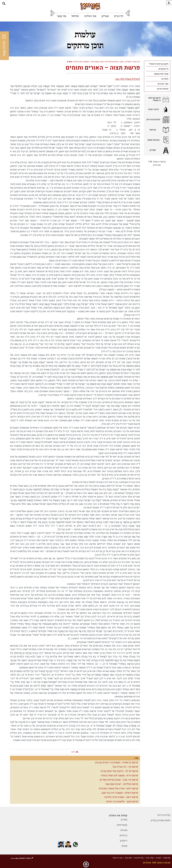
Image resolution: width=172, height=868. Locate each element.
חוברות (124, 830)
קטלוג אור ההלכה (118, 816)
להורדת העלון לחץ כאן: (127, 79)
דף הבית (119, 16)
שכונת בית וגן (163, 89)
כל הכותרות (163, 69)
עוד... (136, 758)
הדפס (73, 752)
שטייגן (105, 16)
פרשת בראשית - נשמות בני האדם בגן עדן (116, 763)
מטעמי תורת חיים (81, 62)
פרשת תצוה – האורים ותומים (103, 68)
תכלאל (75, 16)
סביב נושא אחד (97, 62)
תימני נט (165, 79)
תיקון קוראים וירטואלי (159, 64)
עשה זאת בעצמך (161, 74)
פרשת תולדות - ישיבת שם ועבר (122, 784)
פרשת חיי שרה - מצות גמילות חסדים (119, 780)
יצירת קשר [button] (4, 46)
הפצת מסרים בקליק (160, 820)
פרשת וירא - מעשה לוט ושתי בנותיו (119, 776)
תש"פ (70, 62)
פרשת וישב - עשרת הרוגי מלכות (121, 797)
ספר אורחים (163, 84)
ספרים (124, 820)
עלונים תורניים (112, 62)
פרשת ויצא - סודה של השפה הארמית (118, 789)
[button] (4, 4)
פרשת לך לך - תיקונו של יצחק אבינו (119, 771)
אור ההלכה (90, 16)
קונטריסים (122, 825)
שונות (124, 846)
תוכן (122, 62)
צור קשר (62, 16)
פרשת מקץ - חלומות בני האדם (122, 802)
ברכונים (123, 835)
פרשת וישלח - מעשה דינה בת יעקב (120, 793)
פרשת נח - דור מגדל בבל (125, 767)
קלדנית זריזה (164, 815)
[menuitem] (119, 16)
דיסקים (124, 841)
